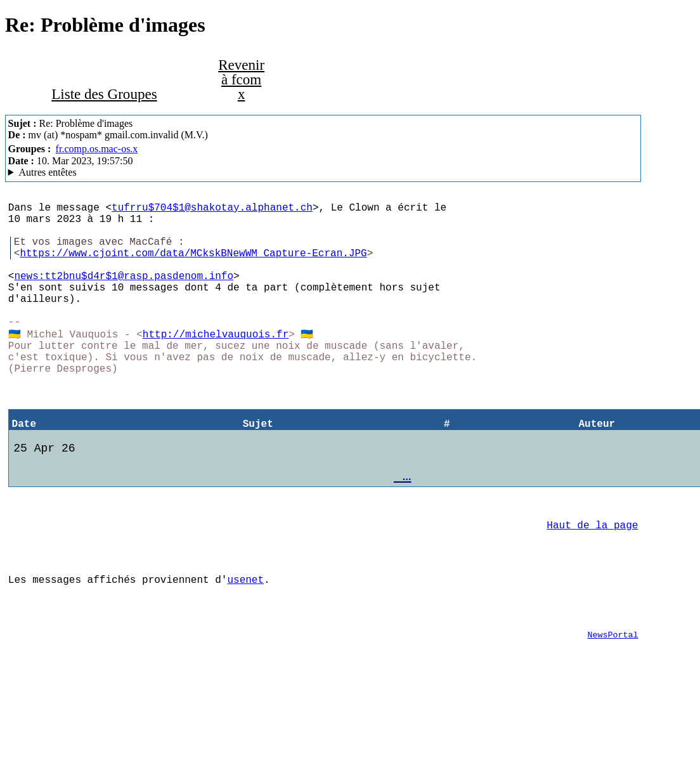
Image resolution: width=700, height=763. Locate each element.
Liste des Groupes (104, 94)
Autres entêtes (48, 172)
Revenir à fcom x (241, 79)
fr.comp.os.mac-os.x (97, 149)
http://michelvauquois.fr (216, 363)
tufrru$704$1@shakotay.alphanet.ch (212, 209)
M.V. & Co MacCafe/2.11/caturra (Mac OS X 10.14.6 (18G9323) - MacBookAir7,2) (323, 173)
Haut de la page (592, 583)
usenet (245, 645)
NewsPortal (612, 708)
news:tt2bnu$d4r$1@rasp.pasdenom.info (124, 293)
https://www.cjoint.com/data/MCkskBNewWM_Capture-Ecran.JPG (193, 265)
